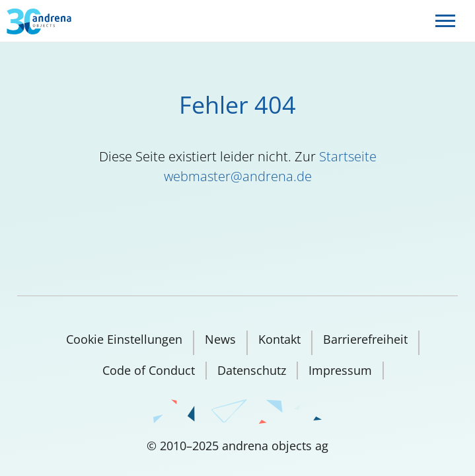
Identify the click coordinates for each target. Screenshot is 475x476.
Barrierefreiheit (365, 339)
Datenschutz (252, 370)
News (220, 339)
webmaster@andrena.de (238, 176)
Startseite (348, 156)
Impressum (340, 370)
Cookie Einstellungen (124, 339)
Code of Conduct (149, 370)
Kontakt (279, 339)
